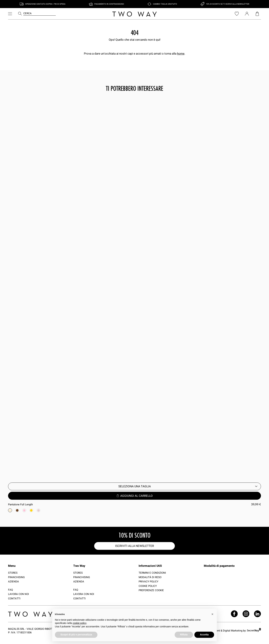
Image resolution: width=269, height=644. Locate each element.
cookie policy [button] (80, 623)
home (181, 54)
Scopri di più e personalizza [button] (76, 635)
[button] (212, 614)
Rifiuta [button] (184, 635)
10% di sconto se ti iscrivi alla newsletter (228, 4)
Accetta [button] (204, 635)
